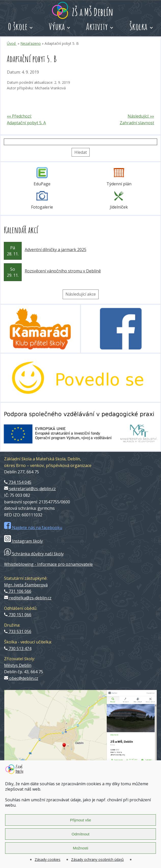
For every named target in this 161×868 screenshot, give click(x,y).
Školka (138, 26)
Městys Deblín (18, 665)
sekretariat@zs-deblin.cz (30, 489)
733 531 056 (18, 631)
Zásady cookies (48, 859)
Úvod (12, 43)
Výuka (57, 26)
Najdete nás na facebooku (33, 528)
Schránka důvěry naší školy (34, 554)
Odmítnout (81, 834)
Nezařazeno (31, 43)
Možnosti (81, 848)
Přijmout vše (81, 820)
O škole (18, 26)
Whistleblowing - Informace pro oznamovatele (48, 564)
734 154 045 (18, 482)
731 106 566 (18, 591)
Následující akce (81, 294)
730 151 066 (18, 615)
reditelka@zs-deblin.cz (28, 598)
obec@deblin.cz (21, 678)
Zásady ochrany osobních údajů (97, 859)
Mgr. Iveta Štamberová (26, 585)
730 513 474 (18, 649)
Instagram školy (23, 541)
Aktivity (97, 26)
